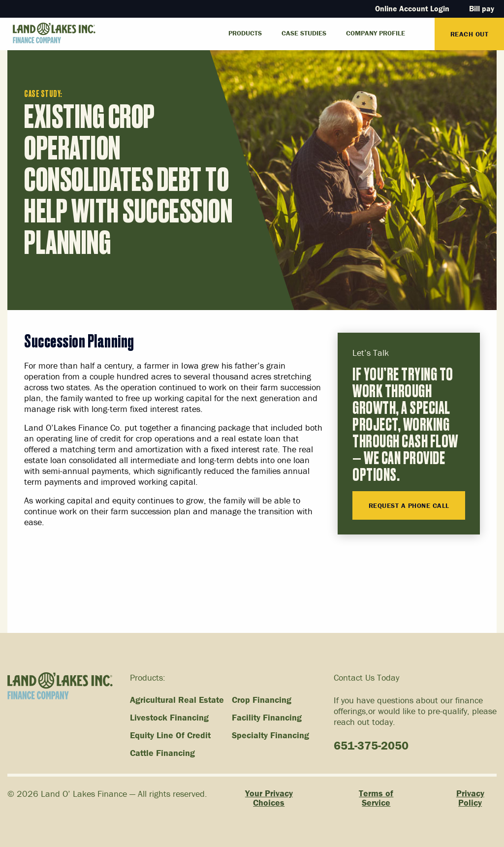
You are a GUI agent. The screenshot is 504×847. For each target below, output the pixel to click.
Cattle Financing (162, 753)
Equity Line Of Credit (170, 735)
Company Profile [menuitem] (376, 33)
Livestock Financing (169, 718)
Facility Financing (267, 718)
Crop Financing (262, 700)
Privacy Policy (470, 798)
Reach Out (470, 34)
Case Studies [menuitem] (304, 33)
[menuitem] (425, 30)
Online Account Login (412, 8)
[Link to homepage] (48, 33)
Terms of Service (376, 798)
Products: (148, 677)
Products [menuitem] (245, 33)
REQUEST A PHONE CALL (409, 505)
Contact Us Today (366, 677)
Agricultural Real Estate (177, 700)
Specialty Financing (270, 735)
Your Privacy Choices (269, 798)
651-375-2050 (371, 745)
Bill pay (482, 8)
